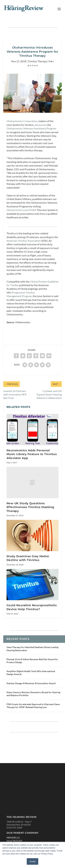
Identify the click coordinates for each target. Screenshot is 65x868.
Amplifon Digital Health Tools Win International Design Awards (31, 673)
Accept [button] (32, 861)
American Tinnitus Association (24, 241)
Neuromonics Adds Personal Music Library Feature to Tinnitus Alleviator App (32, 454)
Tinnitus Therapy (37, 61)
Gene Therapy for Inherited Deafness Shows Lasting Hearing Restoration (32, 649)
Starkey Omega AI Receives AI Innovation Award (31, 683)
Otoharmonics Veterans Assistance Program (31, 128)
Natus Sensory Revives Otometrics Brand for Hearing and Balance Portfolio (33, 694)
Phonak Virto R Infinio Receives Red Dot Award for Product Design (32, 661)
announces (41, 125)
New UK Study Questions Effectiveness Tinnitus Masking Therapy (30, 507)
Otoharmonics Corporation (22, 121)
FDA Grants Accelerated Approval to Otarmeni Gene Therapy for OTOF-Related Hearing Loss (33, 706)
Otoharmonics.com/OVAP (21, 210)
